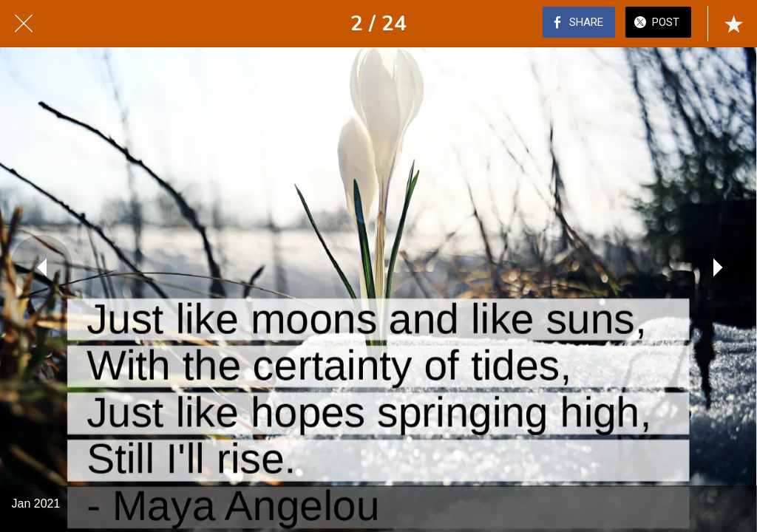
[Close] (24, 24)
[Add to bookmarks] (733, 24)
